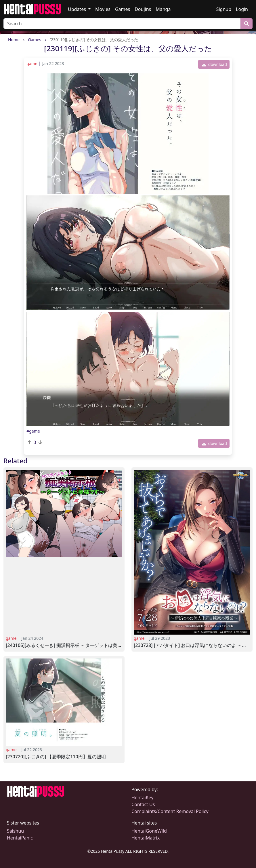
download (214, 64)
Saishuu (15, 831)
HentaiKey (142, 797)
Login (242, 9)
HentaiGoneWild (149, 831)
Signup (224, 9)
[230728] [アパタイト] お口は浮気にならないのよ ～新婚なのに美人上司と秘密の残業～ (192, 645)
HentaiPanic (20, 838)
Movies (103, 9)
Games (123, 9)
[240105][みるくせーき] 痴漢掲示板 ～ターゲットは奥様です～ (64, 645)
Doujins (143, 9)
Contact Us (143, 804)
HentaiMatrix (146, 838)
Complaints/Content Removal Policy (170, 811)
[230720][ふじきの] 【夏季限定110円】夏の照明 (56, 757)
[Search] (122, 24)
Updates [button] (78, 9)
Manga (163, 9)
